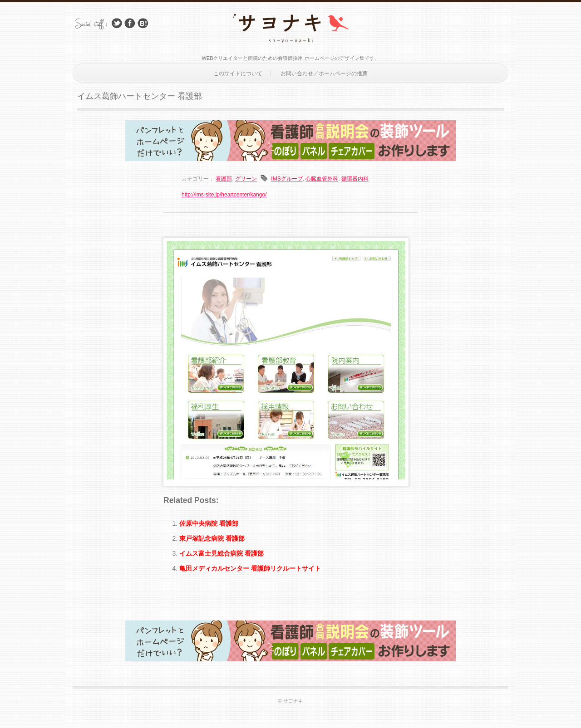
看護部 (224, 179)
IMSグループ (287, 179)
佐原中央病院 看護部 (209, 523)
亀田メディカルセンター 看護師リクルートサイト (250, 568)
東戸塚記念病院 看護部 (212, 538)
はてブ (143, 23)
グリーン (246, 179)
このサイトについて (238, 73)
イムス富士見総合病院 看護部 (222, 553)
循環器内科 (355, 179)
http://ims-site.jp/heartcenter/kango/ (224, 195)
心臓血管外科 (322, 179)
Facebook (130, 23)
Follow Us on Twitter (117, 23)
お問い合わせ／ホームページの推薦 (324, 73)
